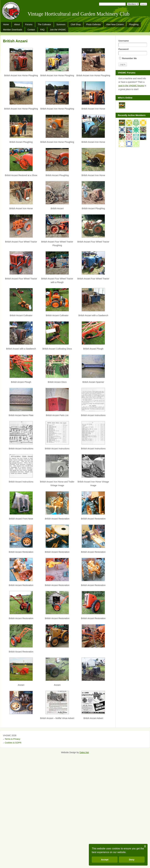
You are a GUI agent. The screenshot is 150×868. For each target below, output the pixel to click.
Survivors (61, 24)
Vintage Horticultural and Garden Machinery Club (79, 14)
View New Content (115, 24)
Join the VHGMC (58, 30)
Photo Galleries (93, 24)
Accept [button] (105, 860)
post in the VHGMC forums (131, 86)
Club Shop (76, 24)
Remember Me (128, 58)
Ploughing (134, 24)
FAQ (42, 30)
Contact (31, 30)
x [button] (145, 846)
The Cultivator (44, 24)
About (17, 24)
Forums (29, 24)
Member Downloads (13, 30)
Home (6, 24)
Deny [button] (132, 860)
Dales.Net (84, 752)
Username (133, 43)
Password (133, 52)
